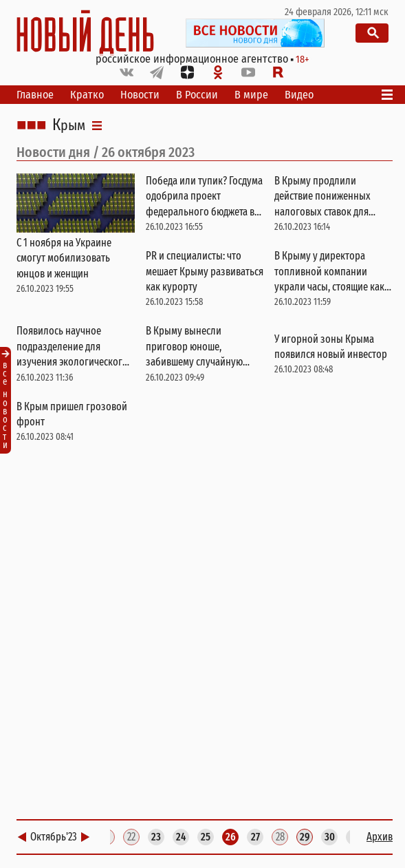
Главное (35, 95)
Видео (299, 95)
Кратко (87, 95)
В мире (251, 95)
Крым (69, 125)
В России (197, 95)
